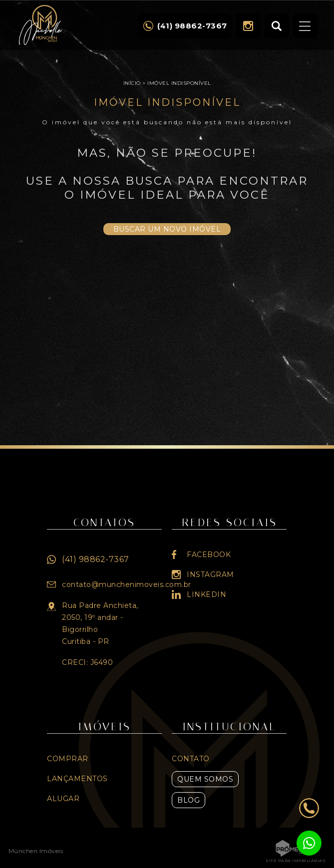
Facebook (209, 555)
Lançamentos (77, 779)
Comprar (68, 759)
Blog (188, 800)
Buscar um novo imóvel (167, 229)
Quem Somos (205, 779)
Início (132, 83)
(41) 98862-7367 (96, 559)
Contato (191, 759)
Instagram (248, 26)
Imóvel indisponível (179, 83)
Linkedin (206, 594)
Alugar (63, 799)
